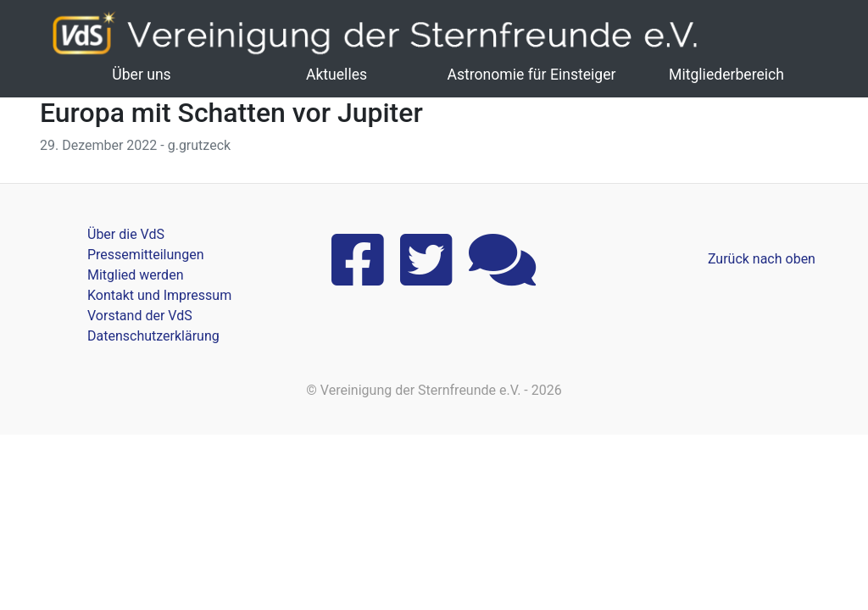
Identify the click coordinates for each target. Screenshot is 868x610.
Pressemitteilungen (145, 255)
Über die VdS (126, 234)
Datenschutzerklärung (153, 336)
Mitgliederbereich (726, 75)
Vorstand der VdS (140, 316)
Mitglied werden (135, 275)
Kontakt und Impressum (159, 295)
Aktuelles (337, 75)
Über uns (141, 75)
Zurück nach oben (762, 259)
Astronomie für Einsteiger (531, 75)
